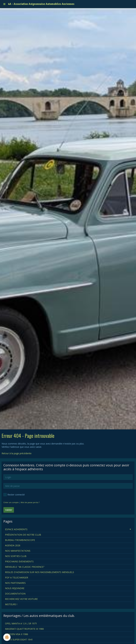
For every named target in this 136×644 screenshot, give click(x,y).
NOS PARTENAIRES (15, 583)
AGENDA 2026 (13, 545)
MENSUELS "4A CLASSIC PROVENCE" (25, 567)
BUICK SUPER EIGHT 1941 (19, 640)
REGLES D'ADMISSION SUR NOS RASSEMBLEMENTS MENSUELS (40, 572)
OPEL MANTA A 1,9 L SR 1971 (21, 623)
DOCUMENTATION (15, 594)
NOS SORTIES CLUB (16, 556)
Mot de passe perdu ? (30, 502)
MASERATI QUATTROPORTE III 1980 (24, 629)
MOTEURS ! (11, 604)
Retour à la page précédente (17, 453)
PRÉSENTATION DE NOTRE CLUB (23, 535)
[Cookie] (7, 637)
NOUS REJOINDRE (15, 588)
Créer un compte (11, 502)
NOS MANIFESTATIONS (18, 551)
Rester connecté (14, 495)
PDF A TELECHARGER (17, 578)
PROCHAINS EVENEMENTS (19, 561)
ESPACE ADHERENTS (16, 529)
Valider (9, 510)
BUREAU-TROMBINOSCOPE (20, 540)
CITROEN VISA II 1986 (17, 634)
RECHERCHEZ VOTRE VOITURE (21, 599)
